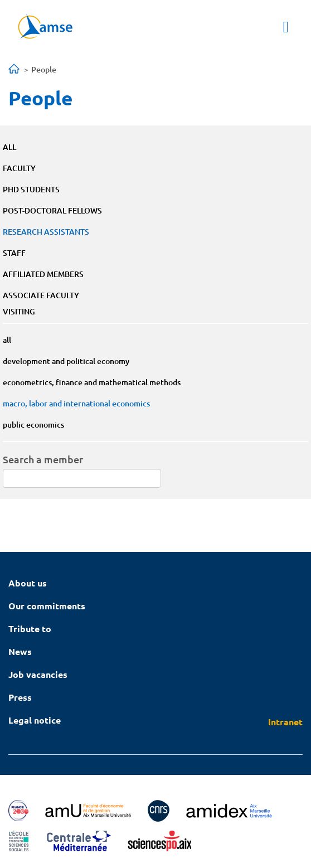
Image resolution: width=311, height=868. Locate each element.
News (20, 651)
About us (28, 583)
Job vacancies (38, 674)
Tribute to (30, 629)
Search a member (43, 459)
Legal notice (35, 720)
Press (20, 697)
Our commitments (47, 606)
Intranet (285, 722)
